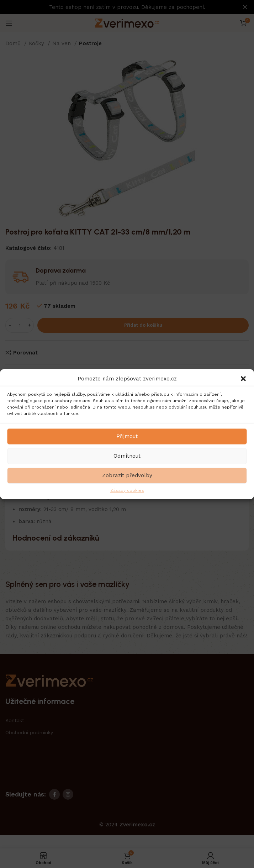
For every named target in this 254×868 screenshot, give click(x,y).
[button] (243, 378)
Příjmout (127, 436)
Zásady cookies (127, 490)
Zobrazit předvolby (127, 475)
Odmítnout (127, 456)
